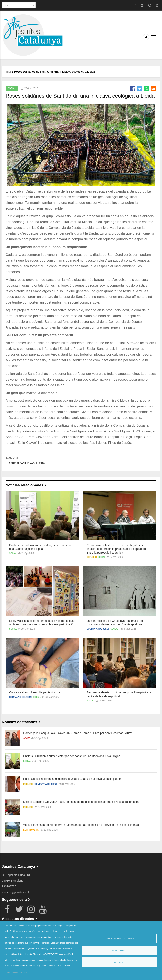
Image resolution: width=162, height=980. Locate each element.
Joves (27, 738)
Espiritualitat (31, 830)
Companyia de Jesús (98, 629)
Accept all (119, 962)
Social (12, 88)
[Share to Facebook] (133, 89)
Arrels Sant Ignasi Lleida (27, 463)
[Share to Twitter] (140, 89)
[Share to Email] (153, 89)
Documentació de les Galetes (16, 973)
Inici (8, 72)
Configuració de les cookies (119, 938)
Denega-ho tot (119, 951)
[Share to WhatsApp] (146, 89)
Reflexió (92, 557)
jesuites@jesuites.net (15, 892)
